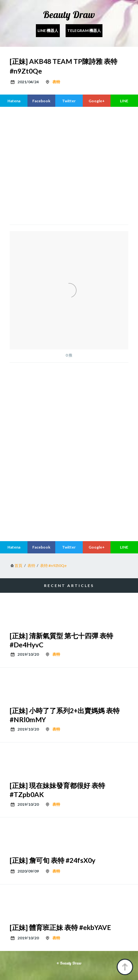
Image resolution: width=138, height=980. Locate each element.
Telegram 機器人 (84, 30)
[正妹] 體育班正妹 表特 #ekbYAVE (60, 927)
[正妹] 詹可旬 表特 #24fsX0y (53, 860)
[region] (69, 165)
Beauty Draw (69, 15)
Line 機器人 (48, 30)
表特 (56, 82)
